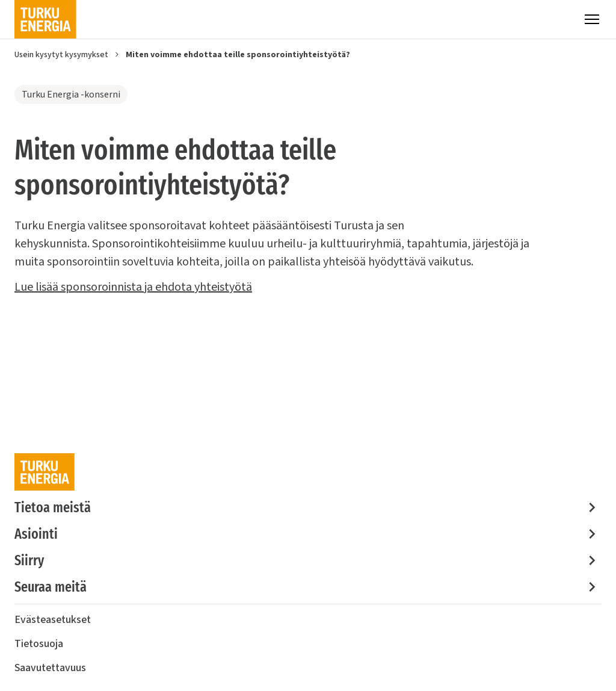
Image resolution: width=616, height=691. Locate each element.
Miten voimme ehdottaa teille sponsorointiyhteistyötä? (238, 55)
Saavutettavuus (50, 668)
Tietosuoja (39, 644)
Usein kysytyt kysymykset (61, 55)
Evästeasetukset (53, 620)
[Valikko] (592, 19)
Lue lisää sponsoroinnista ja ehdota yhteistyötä (133, 287)
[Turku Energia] (45, 19)
